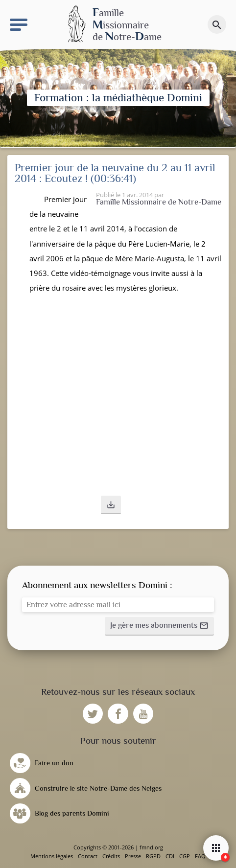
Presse (133, 856)
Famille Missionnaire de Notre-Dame (159, 202)
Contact (88, 856)
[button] (111, 505)
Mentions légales (52, 856)
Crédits (111, 856)
